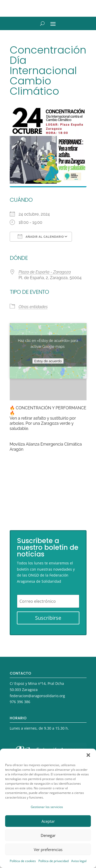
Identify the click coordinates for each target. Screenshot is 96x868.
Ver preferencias (48, 849)
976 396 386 (20, 702)
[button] (88, 755)
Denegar (48, 835)
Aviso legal (79, 861)
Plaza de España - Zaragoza (45, 272)
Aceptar (48, 821)
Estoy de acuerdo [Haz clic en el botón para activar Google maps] (48, 361)
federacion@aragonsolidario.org (37, 696)
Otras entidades (33, 307)
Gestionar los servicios (47, 807)
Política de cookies (23, 861)
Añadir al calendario (41, 236)
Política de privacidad (54, 861)
